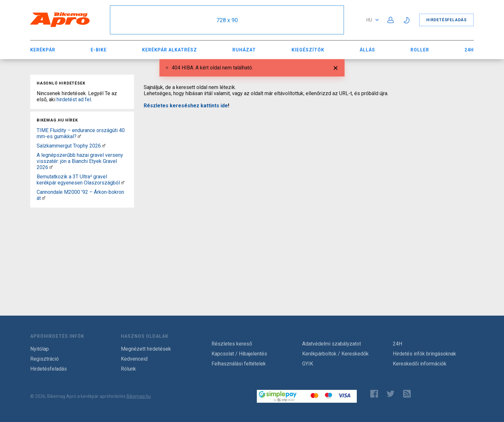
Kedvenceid (134, 359)
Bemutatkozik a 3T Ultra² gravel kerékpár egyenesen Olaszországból (78, 180)
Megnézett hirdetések (146, 349)
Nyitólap (40, 349)
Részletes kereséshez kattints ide (186, 106)
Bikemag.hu (139, 396)
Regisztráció (45, 359)
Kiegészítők (308, 50)
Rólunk (128, 369)
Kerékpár (43, 50)
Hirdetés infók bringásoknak (424, 354)
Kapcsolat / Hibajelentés (239, 354)
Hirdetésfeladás (446, 20)
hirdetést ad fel (74, 99)
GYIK (308, 364)
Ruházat (244, 50)
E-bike (99, 50)
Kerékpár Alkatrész (170, 50)
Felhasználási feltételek (239, 364)
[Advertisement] (82, 250)
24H (469, 50)
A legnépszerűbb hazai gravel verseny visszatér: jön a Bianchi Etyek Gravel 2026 (80, 161)
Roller (420, 50)
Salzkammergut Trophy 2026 (69, 146)
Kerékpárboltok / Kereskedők (335, 354)
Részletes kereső (232, 344)
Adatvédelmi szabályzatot (332, 344)
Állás (367, 50)
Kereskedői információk (420, 364)
